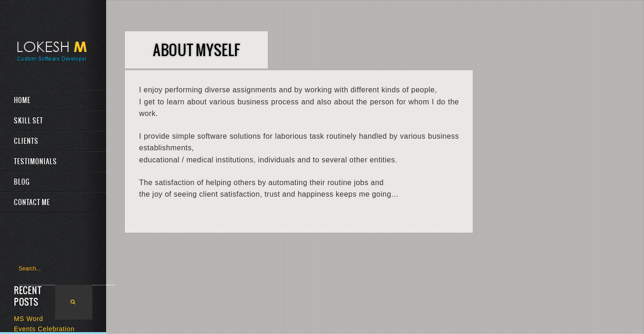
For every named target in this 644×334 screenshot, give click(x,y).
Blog (22, 182)
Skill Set (29, 121)
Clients (26, 141)
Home (22, 100)
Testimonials (35, 161)
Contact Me (32, 202)
